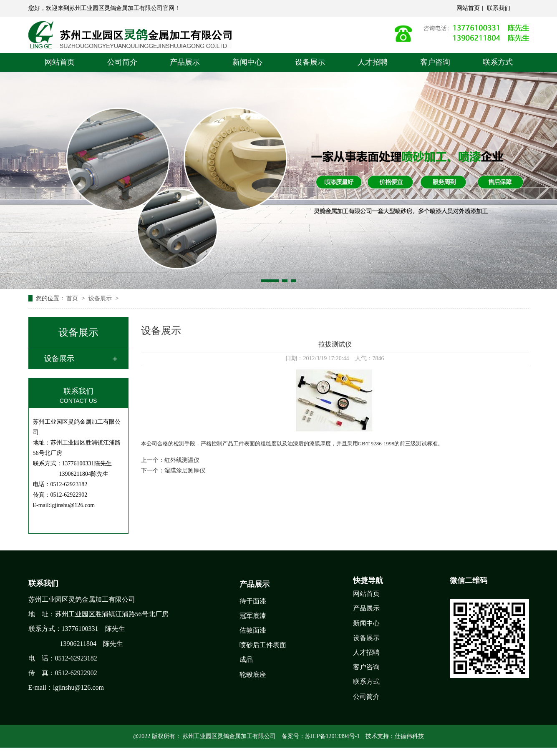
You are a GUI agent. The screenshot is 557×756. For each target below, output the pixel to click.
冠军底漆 (253, 616)
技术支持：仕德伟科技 (395, 736)
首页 (73, 298)
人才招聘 (373, 62)
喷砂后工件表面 (263, 645)
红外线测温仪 (182, 460)
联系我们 (499, 8)
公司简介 (122, 62)
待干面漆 (253, 601)
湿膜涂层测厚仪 (185, 471)
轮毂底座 (253, 674)
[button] (270, 281)
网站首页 (468, 8)
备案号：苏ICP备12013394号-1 (321, 736)
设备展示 (310, 62)
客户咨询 (435, 62)
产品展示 (185, 62)
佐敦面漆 (253, 630)
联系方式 (498, 62)
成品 (246, 659)
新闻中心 (247, 62)
